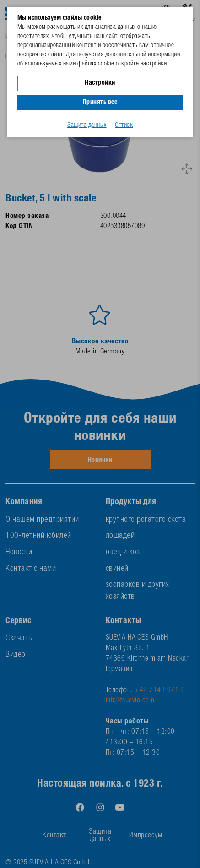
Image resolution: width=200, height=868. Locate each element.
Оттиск (124, 125)
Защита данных (87, 125)
